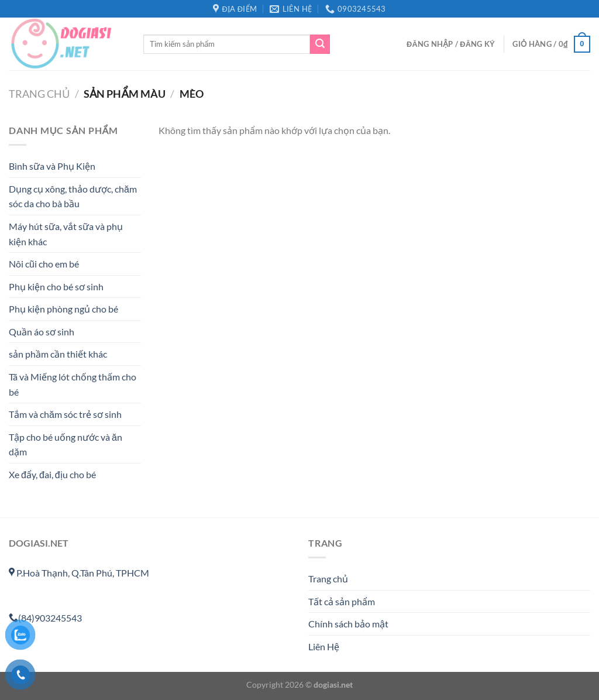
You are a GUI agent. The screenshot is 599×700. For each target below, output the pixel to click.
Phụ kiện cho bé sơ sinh (56, 286)
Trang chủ (39, 94)
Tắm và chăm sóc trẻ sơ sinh (65, 415)
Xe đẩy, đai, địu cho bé (52, 475)
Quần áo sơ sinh (42, 332)
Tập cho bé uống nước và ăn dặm (66, 445)
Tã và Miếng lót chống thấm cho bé (73, 385)
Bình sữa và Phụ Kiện (52, 167)
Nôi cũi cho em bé (44, 264)
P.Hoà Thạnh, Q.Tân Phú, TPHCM (79, 573)
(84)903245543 (45, 618)
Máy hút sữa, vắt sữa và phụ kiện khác (66, 234)
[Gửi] (320, 44)
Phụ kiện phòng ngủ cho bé (63, 309)
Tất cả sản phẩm (342, 601)
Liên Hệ (324, 646)
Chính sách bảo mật (348, 624)
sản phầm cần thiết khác (58, 354)
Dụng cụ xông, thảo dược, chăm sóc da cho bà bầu (73, 196)
